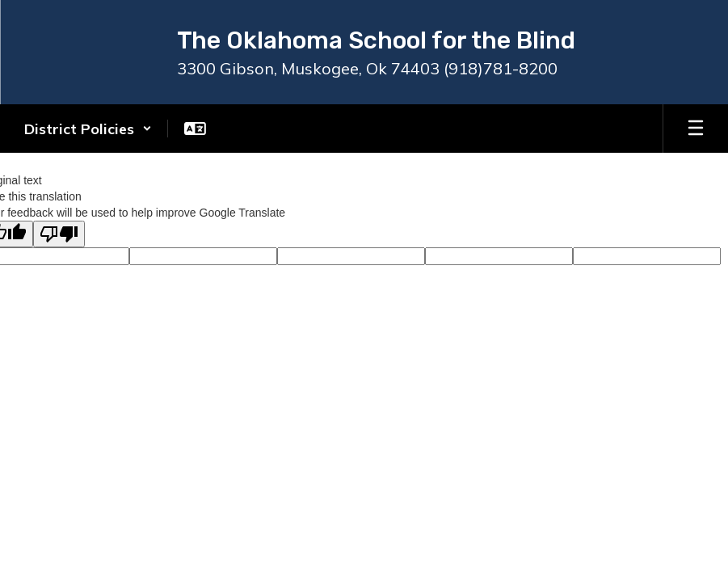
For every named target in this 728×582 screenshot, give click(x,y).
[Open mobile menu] (696, 129)
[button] (88, 129)
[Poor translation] (59, 234)
